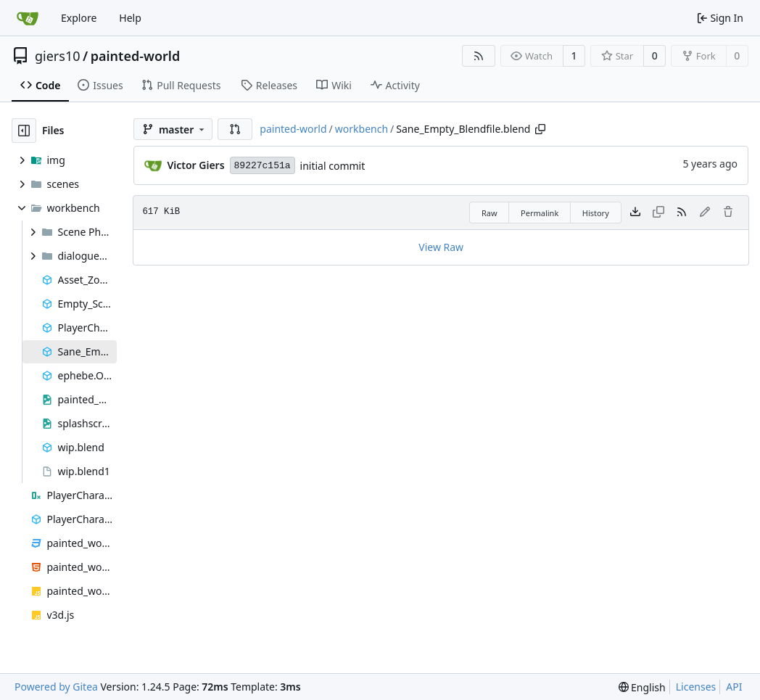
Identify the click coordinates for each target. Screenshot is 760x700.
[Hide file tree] (24, 131)
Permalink (540, 213)
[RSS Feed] (479, 56)
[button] (235, 129)
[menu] (642, 687)
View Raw (441, 247)
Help (130, 18)
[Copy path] (540, 129)
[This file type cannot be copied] (658, 213)
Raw (490, 213)
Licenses (696, 687)
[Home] (28, 18)
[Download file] (635, 213)
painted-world (135, 56)
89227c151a (263, 166)
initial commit (333, 166)
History (596, 213)
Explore (79, 18)
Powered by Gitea (56, 687)
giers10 (58, 56)
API (734, 687)
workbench (362, 129)
